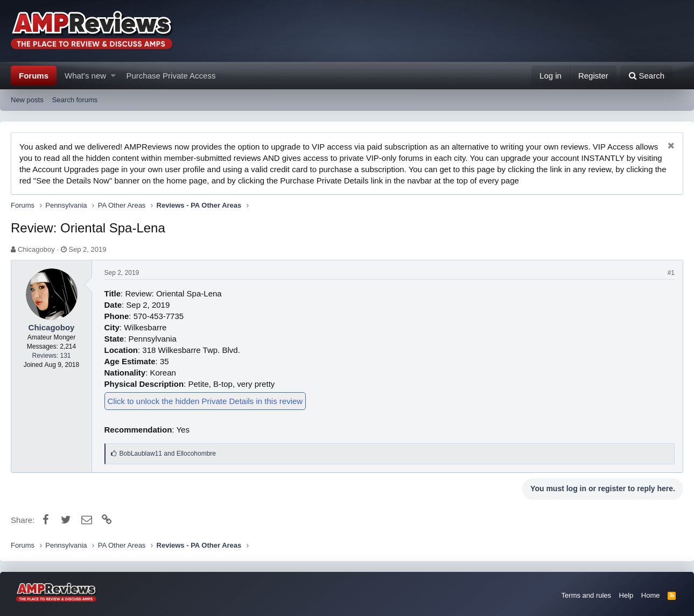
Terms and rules (586, 595)
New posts (27, 100)
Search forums (75, 100)
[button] (113, 76)
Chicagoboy (36, 249)
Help (626, 595)
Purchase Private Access (171, 76)
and (168, 454)
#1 (671, 273)
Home (651, 595)
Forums (34, 76)
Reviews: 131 (51, 356)
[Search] (646, 76)
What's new (85, 76)
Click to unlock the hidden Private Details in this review (205, 401)
